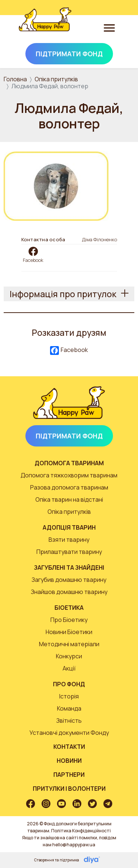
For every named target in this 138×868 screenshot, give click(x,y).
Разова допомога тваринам (69, 487)
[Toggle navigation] (109, 28)
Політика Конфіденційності (81, 831)
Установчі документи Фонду (69, 733)
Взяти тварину (69, 540)
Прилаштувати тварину (69, 552)
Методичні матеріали (69, 644)
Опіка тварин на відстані (69, 499)
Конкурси (69, 656)
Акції (69, 668)
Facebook (33, 260)
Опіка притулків (56, 79)
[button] (56, 185)
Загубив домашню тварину (69, 580)
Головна (15, 79)
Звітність (69, 721)
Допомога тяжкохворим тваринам (69, 475)
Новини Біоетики (69, 632)
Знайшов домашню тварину (69, 592)
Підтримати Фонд (69, 54)
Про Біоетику (69, 620)
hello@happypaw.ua (74, 845)
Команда (69, 708)
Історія (69, 696)
